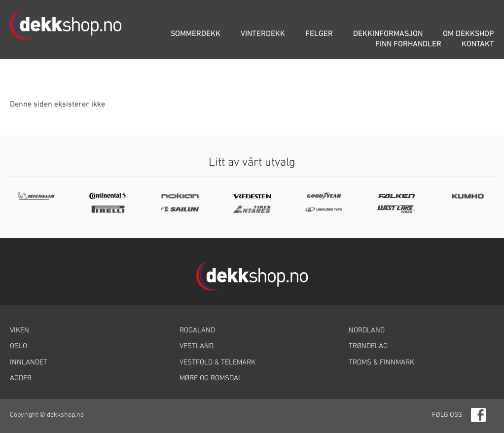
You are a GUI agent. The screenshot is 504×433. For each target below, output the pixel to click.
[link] (83, 331)
